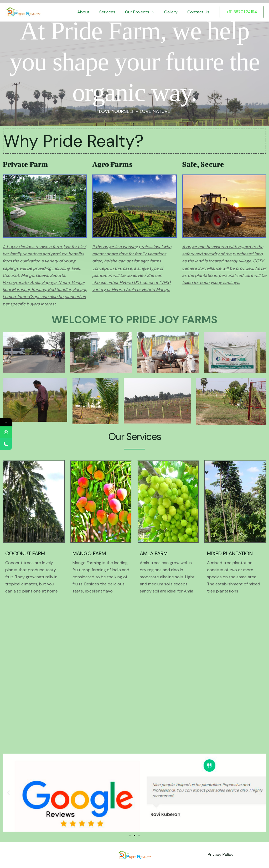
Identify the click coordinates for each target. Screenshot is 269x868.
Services (112, 12)
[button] (155, 12)
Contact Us (199, 12)
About (89, 12)
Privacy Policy (220, 855)
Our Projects (143, 12)
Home (69, 12)
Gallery (173, 12)
